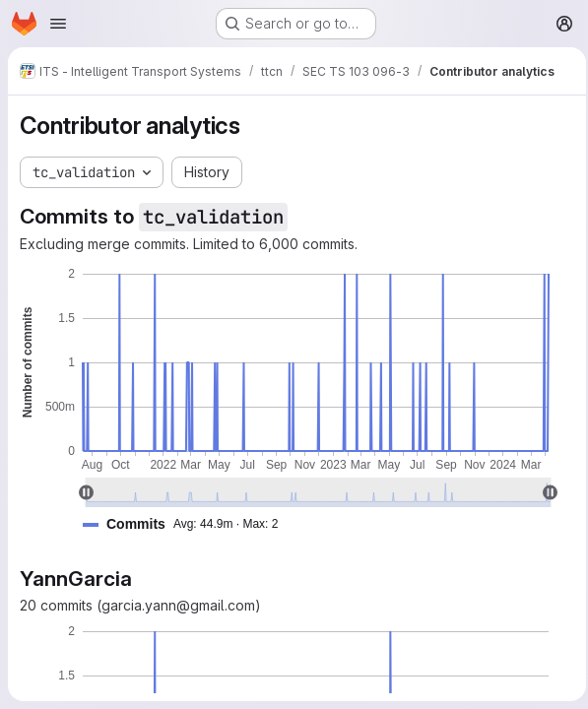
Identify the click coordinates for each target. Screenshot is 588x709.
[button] (188, 524)
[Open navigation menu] (58, 24)
